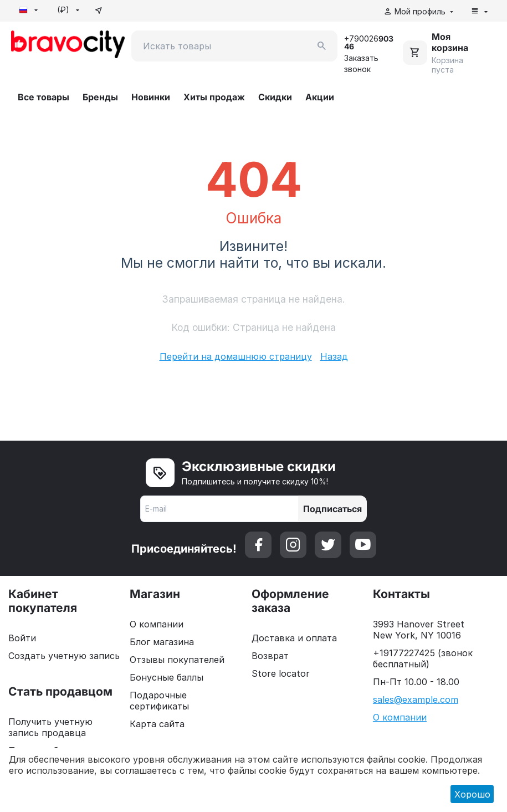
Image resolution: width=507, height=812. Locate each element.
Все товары (43, 97)
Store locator (281, 673)
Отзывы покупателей (177, 660)
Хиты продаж (214, 97)
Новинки (151, 97)
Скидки (275, 97)
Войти (22, 638)
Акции (320, 97)
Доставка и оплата (294, 638)
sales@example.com (416, 699)
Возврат (270, 656)
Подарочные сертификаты (159, 701)
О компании (157, 624)
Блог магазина (162, 642)
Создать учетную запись (64, 656)
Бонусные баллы (167, 677)
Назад (334, 356)
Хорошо (472, 794)
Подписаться (332, 509)
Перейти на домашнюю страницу (236, 356)
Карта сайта (157, 724)
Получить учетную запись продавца (50, 727)
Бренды (100, 97)
